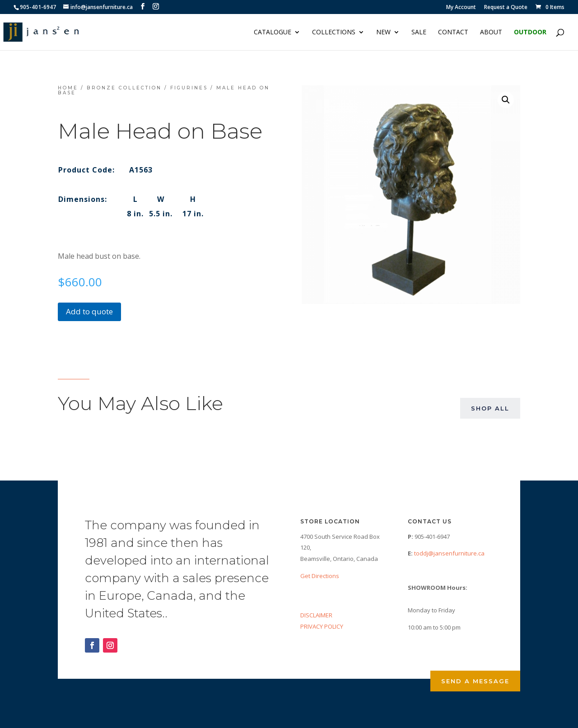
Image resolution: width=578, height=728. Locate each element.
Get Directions (320, 576)
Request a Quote (506, 8)
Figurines (189, 88)
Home (68, 88)
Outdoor (530, 33)
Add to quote (89, 311)
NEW (383, 33)
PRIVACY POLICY (322, 626)
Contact (453, 33)
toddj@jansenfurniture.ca (449, 553)
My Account (461, 8)
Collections (334, 33)
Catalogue (273, 33)
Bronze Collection (124, 88)
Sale (419, 33)
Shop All (490, 408)
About (491, 33)
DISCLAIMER (316, 615)
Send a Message (475, 681)
